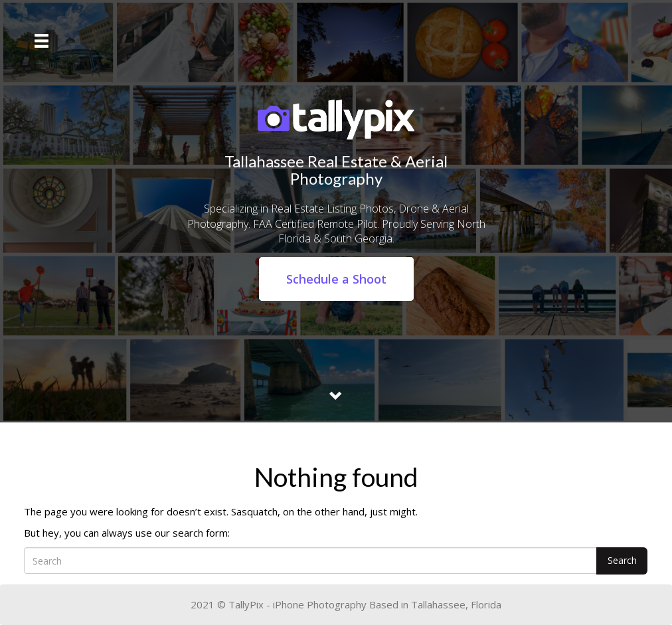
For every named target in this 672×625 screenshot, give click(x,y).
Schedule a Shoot (336, 279)
